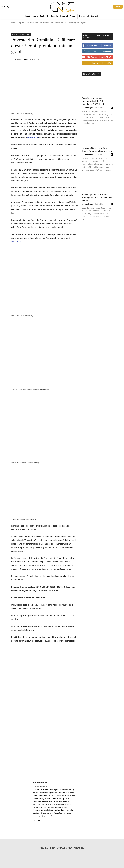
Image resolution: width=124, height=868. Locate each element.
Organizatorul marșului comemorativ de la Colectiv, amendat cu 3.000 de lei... (95, 101)
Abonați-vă (106, 57)
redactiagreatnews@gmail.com (24, 846)
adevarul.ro (33, 137)
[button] (6, 7)
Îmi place (107, 45)
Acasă (13, 23)
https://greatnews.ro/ (40, 736)
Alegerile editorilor (24, 23)
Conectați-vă (105, 51)
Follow (108, 63)
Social (28, 34)
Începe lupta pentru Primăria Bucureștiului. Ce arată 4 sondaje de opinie (97, 197)
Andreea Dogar (23, 59)
